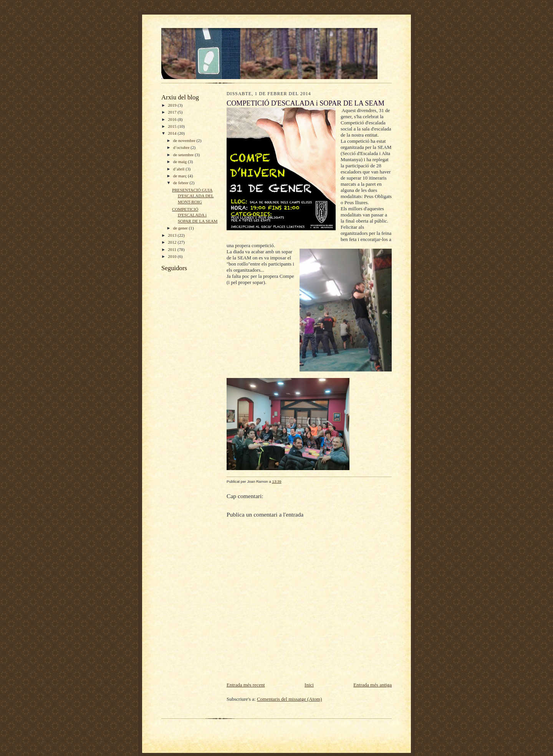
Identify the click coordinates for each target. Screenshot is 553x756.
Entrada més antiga (373, 685)
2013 (173, 235)
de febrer (181, 183)
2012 (173, 242)
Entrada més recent (246, 685)
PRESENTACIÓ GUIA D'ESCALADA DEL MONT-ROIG (193, 196)
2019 (173, 105)
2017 (173, 112)
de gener (181, 228)
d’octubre (182, 147)
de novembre (185, 140)
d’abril (180, 169)
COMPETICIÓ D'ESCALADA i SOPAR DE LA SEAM (195, 215)
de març (180, 176)
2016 (173, 119)
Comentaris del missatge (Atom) (289, 699)
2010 (173, 256)
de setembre (184, 155)
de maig (180, 162)
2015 (173, 126)
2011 (173, 249)
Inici (309, 685)
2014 (173, 133)
